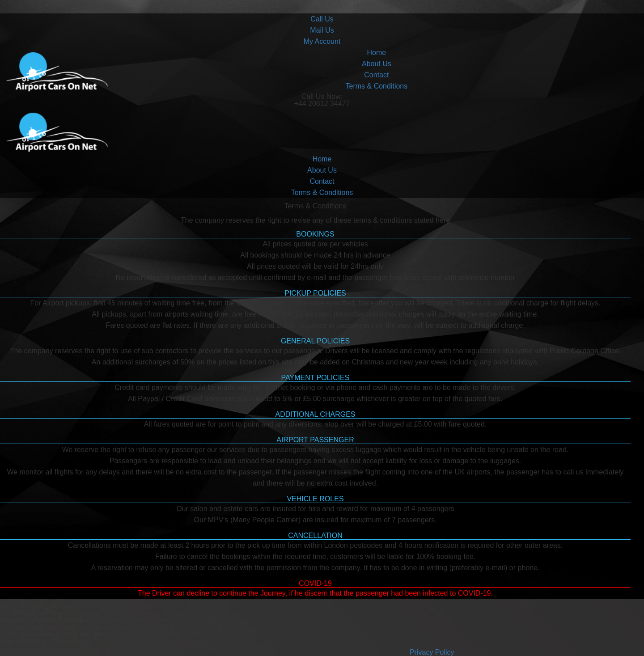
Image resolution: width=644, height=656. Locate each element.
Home (377, 53)
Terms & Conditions (377, 86)
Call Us (322, 19)
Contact (376, 75)
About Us (377, 64)
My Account (322, 41)
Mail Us (322, 30)
